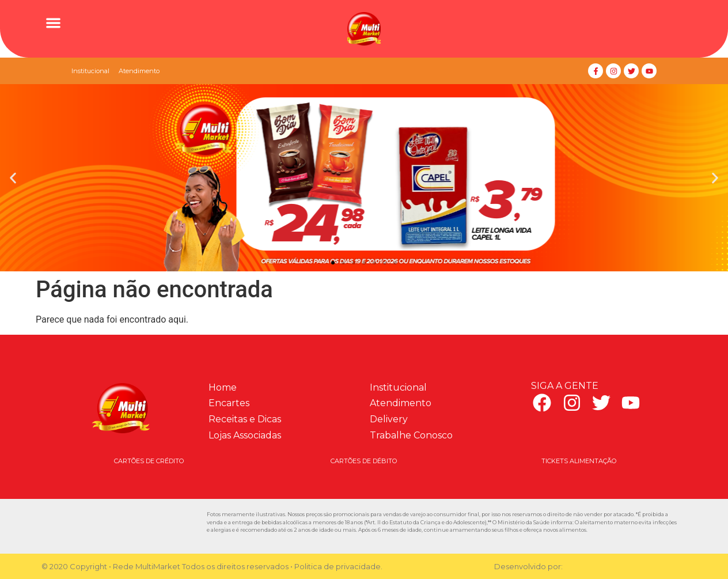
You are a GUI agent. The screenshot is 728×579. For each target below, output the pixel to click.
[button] (53, 23)
